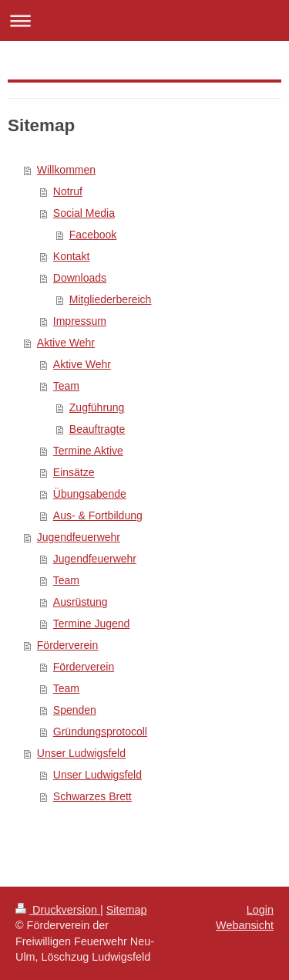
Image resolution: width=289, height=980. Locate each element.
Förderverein (67, 645)
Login (260, 910)
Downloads (80, 278)
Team (66, 386)
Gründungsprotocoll (100, 732)
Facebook (93, 235)
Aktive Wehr (66, 343)
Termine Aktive (88, 451)
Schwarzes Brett (92, 796)
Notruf (68, 191)
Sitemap (127, 910)
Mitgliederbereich (111, 299)
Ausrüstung (81, 602)
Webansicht (245, 925)
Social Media (84, 213)
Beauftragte (97, 429)
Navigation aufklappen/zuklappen (144, 20)
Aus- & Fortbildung (98, 515)
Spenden (75, 710)
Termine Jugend (92, 623)
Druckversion (58, 910)
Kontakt (71, 256)
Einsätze (74, 472)
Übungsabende (90, 494)
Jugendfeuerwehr (79, 537)
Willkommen (66, 170)
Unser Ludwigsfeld (81, 753)
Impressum (80, 321)
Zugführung (97, 407)
